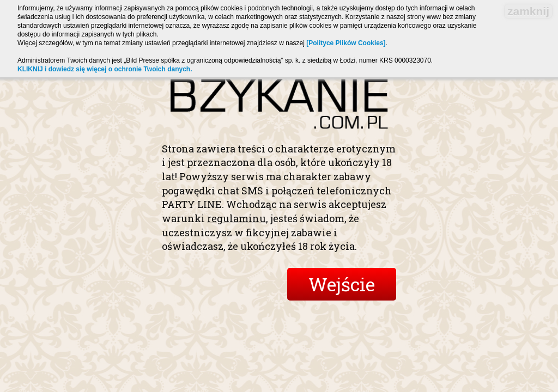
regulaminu (236, 218)
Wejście (342, 284)
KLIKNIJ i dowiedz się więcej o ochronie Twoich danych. (105, 69)
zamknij (528, 11)
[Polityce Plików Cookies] (346, 43)
